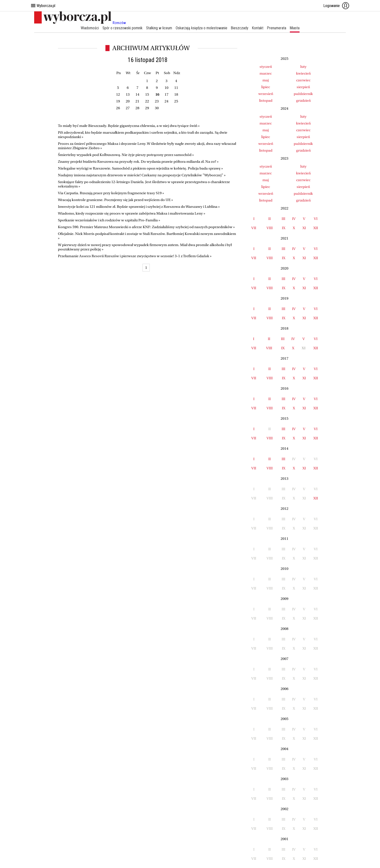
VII (254, 228)
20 (128, 101)
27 (128, 108)
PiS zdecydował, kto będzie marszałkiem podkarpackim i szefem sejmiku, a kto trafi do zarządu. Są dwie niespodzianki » (143, 135)
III (283, 219)
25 (176, 101)
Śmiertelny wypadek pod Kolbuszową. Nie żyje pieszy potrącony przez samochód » (126, 155)
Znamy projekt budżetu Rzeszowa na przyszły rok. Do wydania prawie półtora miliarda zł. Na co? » (138, 162)
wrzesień (266, 94)
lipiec (266, 87)
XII (316, 228)
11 (176, 88)
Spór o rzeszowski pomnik (121, 28)
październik (303, 94)
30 (157, 108)
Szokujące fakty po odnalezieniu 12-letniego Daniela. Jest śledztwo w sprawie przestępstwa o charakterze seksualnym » (144, 184)
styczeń (266, 67)
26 (118, 108)
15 (147, 94)
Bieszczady (240, 28)
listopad (266, 101)
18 (176, 94)
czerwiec (303, 80)
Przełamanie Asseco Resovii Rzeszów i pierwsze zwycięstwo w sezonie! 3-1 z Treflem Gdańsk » (135, 256)
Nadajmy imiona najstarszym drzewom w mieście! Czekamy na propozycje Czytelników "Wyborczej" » (142, 175)
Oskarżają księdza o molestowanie (201, 28)
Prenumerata (278, 28)
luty (303, 67)
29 (147, 108)
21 (137, 101)
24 (166, 101)
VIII (270, 228)
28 (137, 108)
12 (118, 94)
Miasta (296, 28)
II (269, 219)
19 (118, 101)
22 (147, 101)
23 (157, 101)
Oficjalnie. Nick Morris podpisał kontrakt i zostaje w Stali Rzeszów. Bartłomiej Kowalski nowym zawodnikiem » (147, 236)
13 (128, 94)
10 (166, 88)
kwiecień (303, 73)
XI (304, 228)
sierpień (303, 87)
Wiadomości (88, 28)
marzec (266, 73)
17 (166, 94)
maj (266, 80)
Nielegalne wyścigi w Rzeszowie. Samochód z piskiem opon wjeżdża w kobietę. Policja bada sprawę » (140, 168)
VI (316, 219)
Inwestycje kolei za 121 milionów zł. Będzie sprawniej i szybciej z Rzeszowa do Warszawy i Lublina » (139, 207)
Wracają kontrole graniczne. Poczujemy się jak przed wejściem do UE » (115, 200)
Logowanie (336, 6)
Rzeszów (119, 23)
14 (137, 94)
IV (294, 219)
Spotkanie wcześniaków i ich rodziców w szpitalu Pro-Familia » (109, 220)
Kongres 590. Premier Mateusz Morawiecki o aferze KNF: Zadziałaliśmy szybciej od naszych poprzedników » (146, 227)
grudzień (303, 101)
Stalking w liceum (158, 28)
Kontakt (258, 28)
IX (284, 228)
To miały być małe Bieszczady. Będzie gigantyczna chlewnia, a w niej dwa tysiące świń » (129, 126)
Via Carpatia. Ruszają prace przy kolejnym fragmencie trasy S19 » (111, 193)
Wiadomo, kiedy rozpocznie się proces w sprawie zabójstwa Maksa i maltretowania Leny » (132, 213)
